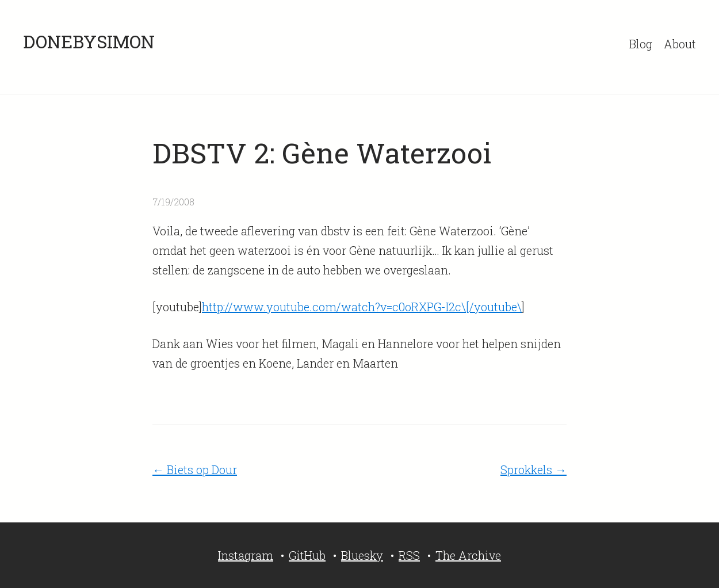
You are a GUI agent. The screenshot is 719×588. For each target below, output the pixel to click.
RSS (409, 555)
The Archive (468, 555)
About (680, 44)
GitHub (307, 555)
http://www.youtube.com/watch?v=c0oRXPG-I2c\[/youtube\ (362, 307)
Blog (641, 44)
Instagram (246, 555)
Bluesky (362, 555)
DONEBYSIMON (89, 41)
